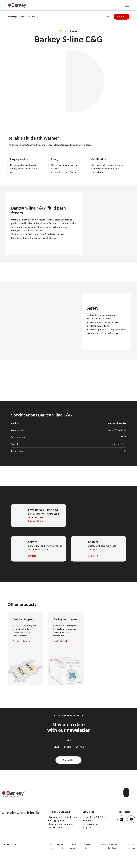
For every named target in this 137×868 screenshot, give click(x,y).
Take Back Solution (131, 846)
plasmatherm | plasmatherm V (63, 817)
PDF (108, 17)
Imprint (60, 846)
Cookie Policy (87, 846)
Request (122, 17)
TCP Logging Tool (56, 821)
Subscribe (69, 760)
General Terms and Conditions (109, 846)
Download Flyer (36, 521)
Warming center (56, 827)
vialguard (87, 827)
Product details (20, 641)
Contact (92, 556)
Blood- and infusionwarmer (61, 824)
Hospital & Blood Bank (59, 812)
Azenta (51, 846)
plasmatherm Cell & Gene (95, 817)
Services (32, 556)
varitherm (87, 821)
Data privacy (73, 846)
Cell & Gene (25, 17)
